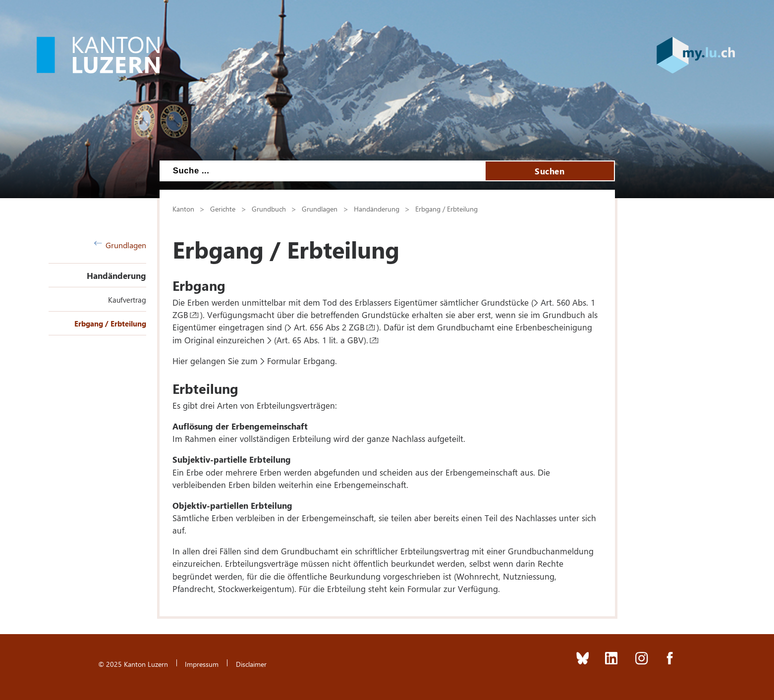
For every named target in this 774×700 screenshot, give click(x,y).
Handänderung (116, 275)
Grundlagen (120, 245)
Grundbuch (269, 209)
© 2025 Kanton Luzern (133, 664)
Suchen (550, 171)
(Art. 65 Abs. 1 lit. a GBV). (321, 340)
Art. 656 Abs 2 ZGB (329, 327)
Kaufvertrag (127, 300)
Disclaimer (251, 664)
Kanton (183, 209)
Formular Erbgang (301, 361)
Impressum (202, 664)
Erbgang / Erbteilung (110, 323)
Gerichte (223, 209)
